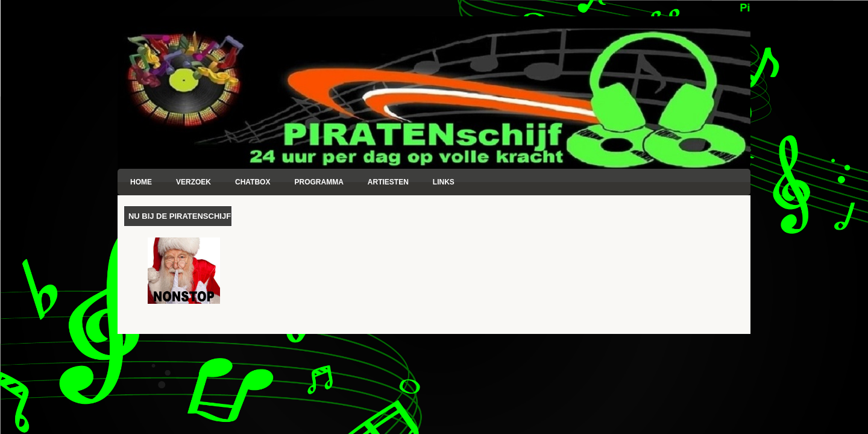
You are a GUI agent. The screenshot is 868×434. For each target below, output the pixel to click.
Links (444, 182)
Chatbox (253, 182)
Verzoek (193, 182)
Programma (319, 182)
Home (141, 182)
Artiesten (388, 182)
